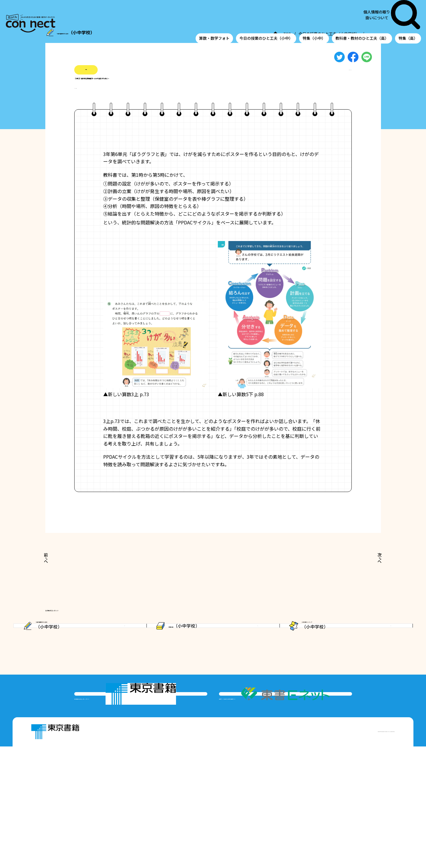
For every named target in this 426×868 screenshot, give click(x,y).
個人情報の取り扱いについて (386, 3)
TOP (198, 35)
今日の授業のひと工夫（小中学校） (243, 35)
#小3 (79, 99)
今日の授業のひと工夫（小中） (266, 16)
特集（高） (408, 16)
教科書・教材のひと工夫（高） (362, 16)
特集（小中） (314, 16)
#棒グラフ (100, 99)
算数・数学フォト (214, 16)
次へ (366, 570)
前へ (60, 570)
